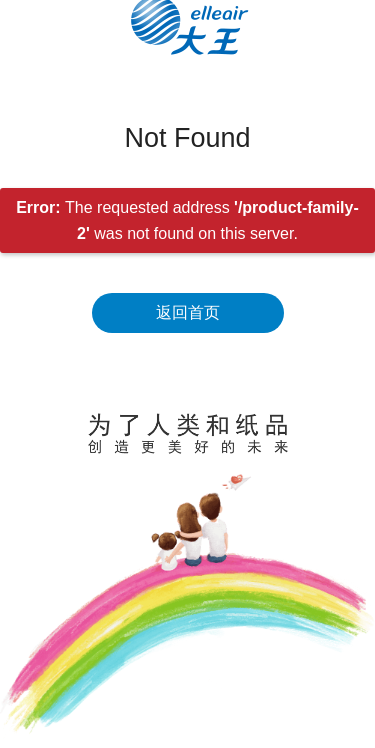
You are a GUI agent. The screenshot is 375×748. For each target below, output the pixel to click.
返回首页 (188, 312)
